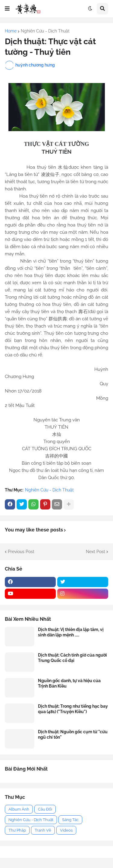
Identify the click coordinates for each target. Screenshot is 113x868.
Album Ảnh (19, 809)
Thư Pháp (17, 830)
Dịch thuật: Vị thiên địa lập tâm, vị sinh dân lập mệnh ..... (71, 632)
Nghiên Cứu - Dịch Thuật (45, 31)
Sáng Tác (70, 820)
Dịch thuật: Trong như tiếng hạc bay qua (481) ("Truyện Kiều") (73, 709)
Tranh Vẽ (43, 830)
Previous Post (21, 552)
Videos (66, 830)
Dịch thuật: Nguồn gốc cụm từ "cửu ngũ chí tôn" (73, 734)
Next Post (96, 552)
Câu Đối (45, 809)
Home (11, 31)
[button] (7, 9)
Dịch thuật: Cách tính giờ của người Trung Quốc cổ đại (72, 658)
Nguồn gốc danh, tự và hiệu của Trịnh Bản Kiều (69, 683)
